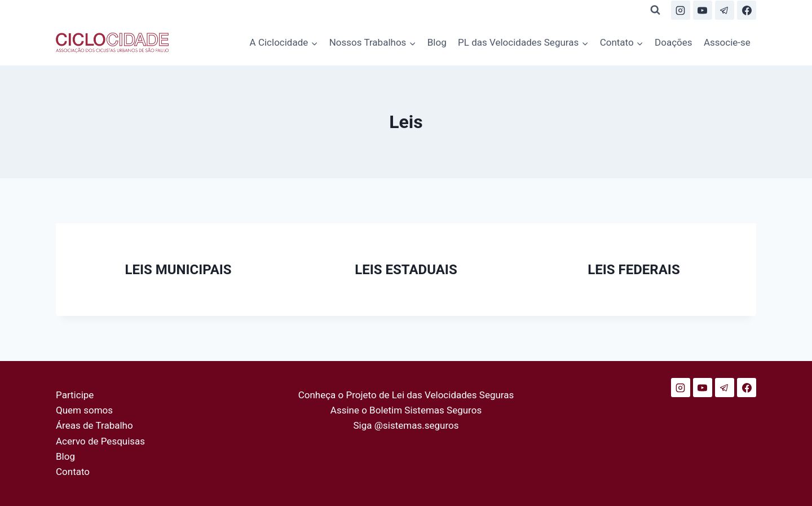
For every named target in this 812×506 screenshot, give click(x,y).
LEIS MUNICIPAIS (178, 270)
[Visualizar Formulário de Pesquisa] (655, 10)
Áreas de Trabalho (94, 425)
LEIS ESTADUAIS (406, 270)
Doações (673, 42)
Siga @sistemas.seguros (406, 425)
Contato (73, 472)
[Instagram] (681, 10)
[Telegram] (725, 10)
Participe (75, 395)
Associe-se (727, 42)
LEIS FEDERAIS (634, 270)
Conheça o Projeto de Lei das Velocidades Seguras (406, 395)
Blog (437, 42)
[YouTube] (703, 10)
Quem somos (84, 410)
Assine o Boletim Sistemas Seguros (406, 410)
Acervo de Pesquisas (100, 441)
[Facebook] (747, 10)
